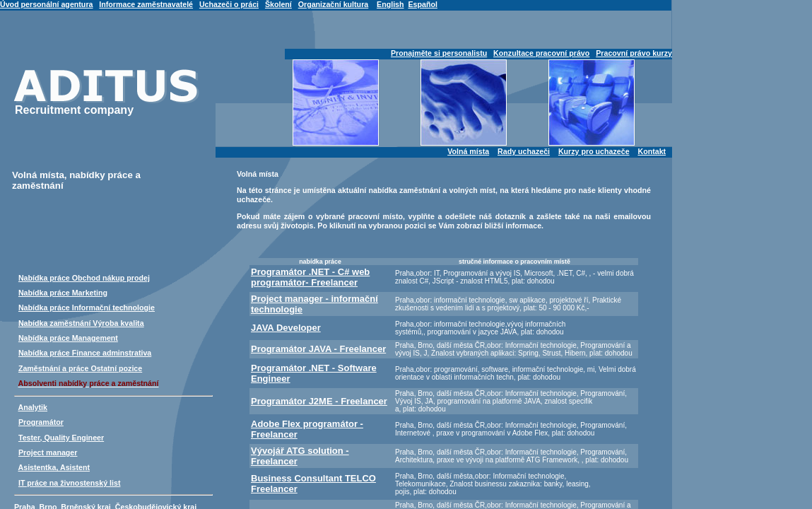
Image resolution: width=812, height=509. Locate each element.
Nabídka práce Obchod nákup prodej (84, 278)
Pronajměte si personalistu (439, 53)
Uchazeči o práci (229, 4)
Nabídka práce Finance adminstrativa (85, 353)
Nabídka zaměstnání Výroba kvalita (81, 323)
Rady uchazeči (524, 151)
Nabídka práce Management (68, 338)
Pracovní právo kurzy (634, 53)
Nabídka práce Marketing (63, 293)
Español (422, 4)
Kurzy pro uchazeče (594, 151)
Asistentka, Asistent (54, 467)
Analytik (33, 407)
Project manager (48, 452)
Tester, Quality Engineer (61, 438)
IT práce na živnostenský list (70, 483)
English (390, 4)
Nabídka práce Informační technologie (87, 308)
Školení (278, 4)
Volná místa (468, 151)
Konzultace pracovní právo (541, 53)
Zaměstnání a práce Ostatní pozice (80, 368)
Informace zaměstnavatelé (146, 4)
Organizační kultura (333, 4)
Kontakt (652, 151)
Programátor (41, 422)
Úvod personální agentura (46, 4)
